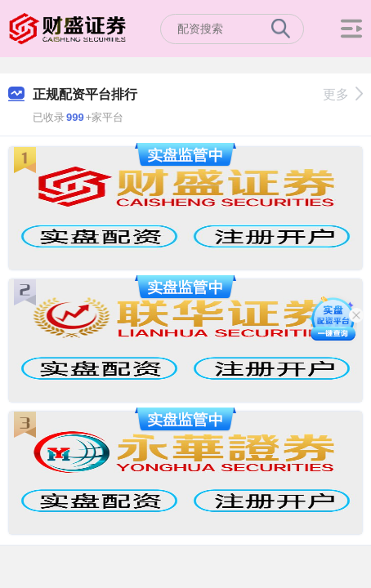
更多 (343, 94)
